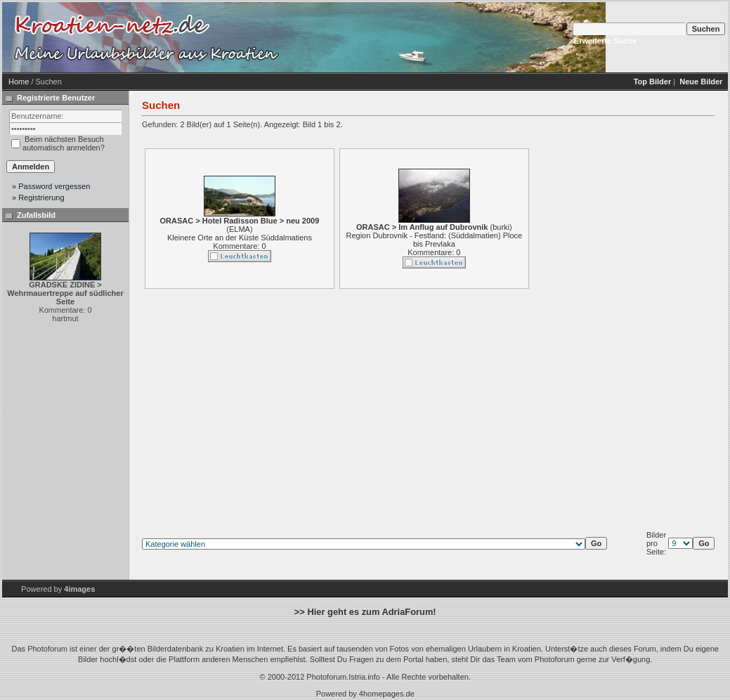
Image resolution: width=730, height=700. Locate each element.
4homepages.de (387, 694)
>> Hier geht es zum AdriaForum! (365, 612)
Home (19, 82)
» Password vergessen (51, 186)
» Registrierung (38, 197)
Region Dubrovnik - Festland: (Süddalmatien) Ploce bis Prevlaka (434, 240)
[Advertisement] (403, 37)
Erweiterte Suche (605, 41)
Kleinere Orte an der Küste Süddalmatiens (240, 238)
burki (501, 227)
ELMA (240, 229)
